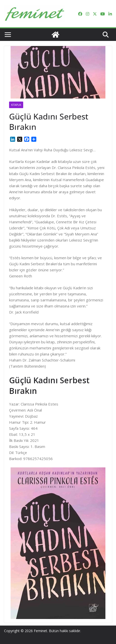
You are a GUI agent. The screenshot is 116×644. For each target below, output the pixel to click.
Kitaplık (16, 105)
